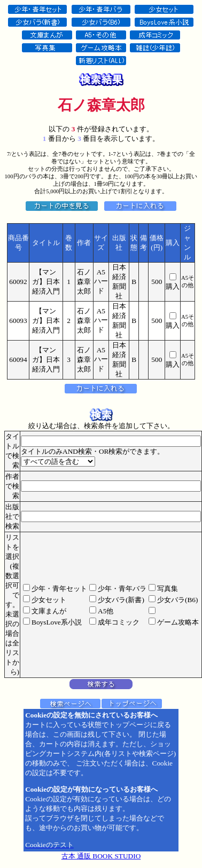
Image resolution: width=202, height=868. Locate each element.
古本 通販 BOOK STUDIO (101, 856)
